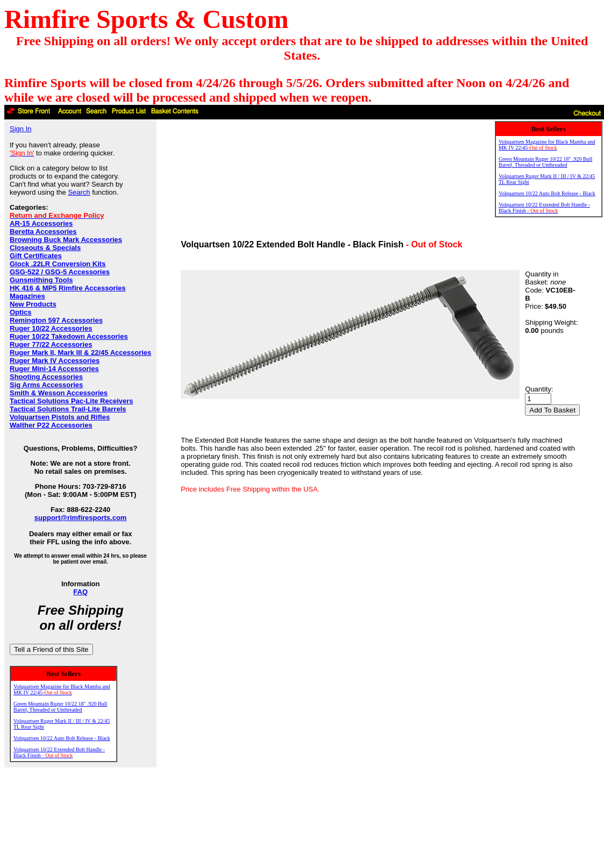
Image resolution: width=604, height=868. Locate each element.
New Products (33, 304)
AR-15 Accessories (41, 223)
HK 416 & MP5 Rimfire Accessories (68, 288)
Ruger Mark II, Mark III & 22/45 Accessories (80, 353)
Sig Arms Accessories (46, 385)
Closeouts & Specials (45, 248)
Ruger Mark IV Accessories (55, 361)
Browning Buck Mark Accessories (66, 240)
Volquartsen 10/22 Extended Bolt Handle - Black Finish (59, 752)
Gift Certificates (36, 256)
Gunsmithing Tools (41, 280)
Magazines (27, 296)
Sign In (20, 129)
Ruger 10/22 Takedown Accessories (69, 336)
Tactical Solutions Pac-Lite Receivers (72, 401)
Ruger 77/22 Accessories (51, 344)
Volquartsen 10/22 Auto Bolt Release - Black (62, 738)
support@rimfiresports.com (81, 518)
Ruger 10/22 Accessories (51, 328)
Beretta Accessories (43, 232)
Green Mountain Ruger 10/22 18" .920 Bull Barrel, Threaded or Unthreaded (60, 707)
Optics (20, 312)
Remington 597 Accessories (56, 320)
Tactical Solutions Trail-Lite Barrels (68, 409)
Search (79, 192)
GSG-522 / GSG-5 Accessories (60, 272)
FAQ (80, 592)
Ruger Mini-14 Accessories (54, 369)
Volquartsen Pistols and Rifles (60, 417)
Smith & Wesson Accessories (59, 393)
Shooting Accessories (46, 377)
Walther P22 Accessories (51, 425)
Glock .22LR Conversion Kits (58, 264)
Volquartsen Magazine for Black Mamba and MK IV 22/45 (62, 689)
